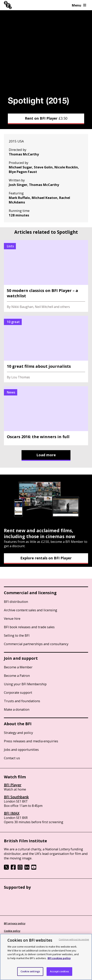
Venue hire (12, 618)
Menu (79, 5)
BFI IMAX (12, 813)
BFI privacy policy (15, 923)
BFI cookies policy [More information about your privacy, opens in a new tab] (59, 958)
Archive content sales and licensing (31, 610)
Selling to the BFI (17, 635)
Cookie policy (12, 931)
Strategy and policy (18, 733)
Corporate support (18, 692)
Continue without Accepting (74, 939)
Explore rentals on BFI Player (46, 558)
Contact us (12, 758)
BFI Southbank (16, 797)
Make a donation (17, 709)
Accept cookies (59, 971)
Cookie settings (30, 971)
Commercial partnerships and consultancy (36, 644)
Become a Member (18, 667)
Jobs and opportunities (21, 750)
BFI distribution (16, 602)
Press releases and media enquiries (31, 741)
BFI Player (13, 785)
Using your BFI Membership (25, 684)
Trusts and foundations (22, 701)
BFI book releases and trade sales (29, 627)
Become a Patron (17, 676)
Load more (46, 455)
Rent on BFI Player (46, 118)
